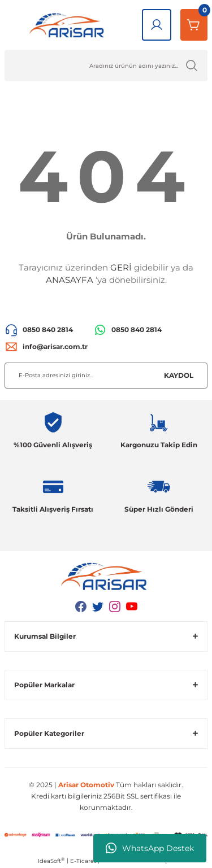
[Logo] (69, 25)
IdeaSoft (51, 861)
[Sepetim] (194, 25)
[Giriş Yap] (157, 25)
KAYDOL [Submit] (179, 375)
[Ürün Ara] (106, 66)
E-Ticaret (83, 861)
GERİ (121, 267)
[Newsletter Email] (106, 376)
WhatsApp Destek (150, 848)
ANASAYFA (70, 280)
